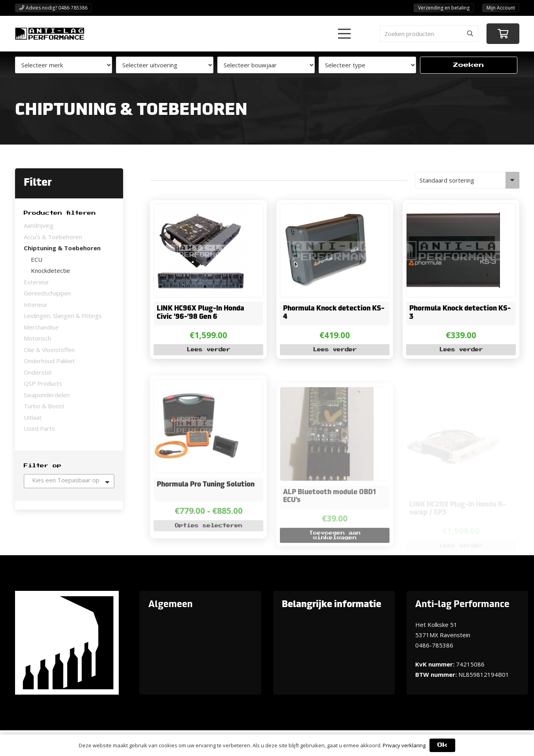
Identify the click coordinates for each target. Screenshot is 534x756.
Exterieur (36, 282)
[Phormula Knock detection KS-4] (327, 209)
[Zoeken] (470, 34)
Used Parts (39, 428)
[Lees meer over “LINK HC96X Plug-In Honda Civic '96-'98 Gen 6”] (208, 350)
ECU (37, 259)
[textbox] (69, 480)
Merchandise (41, 327)
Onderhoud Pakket (49, 361)
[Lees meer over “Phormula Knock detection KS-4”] (334, 350)
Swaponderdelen (47, 395)
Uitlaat (33, 417)
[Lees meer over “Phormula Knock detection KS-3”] (461, 350)
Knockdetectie (50, 270)
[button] (344, 34)
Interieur (36, 305)
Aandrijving (39, 225)
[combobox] (69, 481)
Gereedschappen (47, 293)
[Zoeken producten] (429, 34)
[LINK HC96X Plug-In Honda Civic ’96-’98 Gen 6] (200, 209)
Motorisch (37, 338)
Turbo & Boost (44, 406)
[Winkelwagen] (503, 34)
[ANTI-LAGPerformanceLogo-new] (50, 34)
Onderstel (38, 372)
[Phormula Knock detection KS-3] (453, 209)
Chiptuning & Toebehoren (62, 248)
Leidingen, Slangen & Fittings (63, 316)
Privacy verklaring (404, 745)
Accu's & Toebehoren (53, 237)
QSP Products (43, 383)
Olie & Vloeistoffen (49, 350)
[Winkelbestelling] (467, 180)
